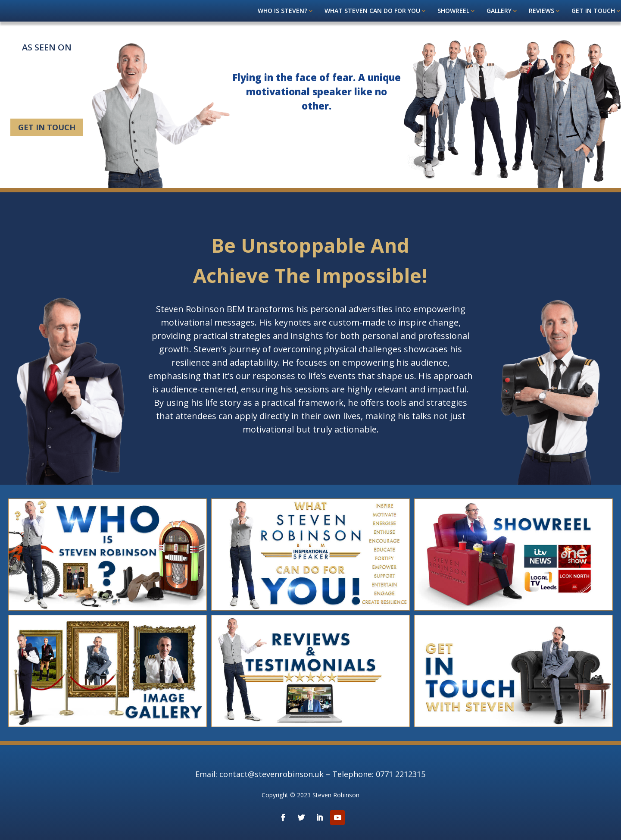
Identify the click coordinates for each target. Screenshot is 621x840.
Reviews (541, 11)
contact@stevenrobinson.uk (271, 774)
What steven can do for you (372, 11)
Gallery (499, 11)
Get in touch (593, 11)
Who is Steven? (282, 11)
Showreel (453, 11)
